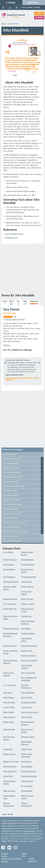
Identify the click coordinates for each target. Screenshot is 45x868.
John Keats (8, 693)
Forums (5, 861)
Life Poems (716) (10, 491)
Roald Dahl (8, 749)
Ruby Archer (26, 762)
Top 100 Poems (9, 454)
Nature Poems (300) (11, 500)
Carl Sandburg (9, 577)
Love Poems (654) (10, 495)
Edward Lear (26, 616)
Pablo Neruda (9, 730)
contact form (30, 831)
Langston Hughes (29, 703)
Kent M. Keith (9, 703)
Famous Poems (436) (12, 473)
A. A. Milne (8, 552)
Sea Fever (11, 309)
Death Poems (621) (11, 464)
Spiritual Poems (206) (12, 514)
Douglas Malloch (10, 599)
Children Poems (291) (12, 459)
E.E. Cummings (10, 604)
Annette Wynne (28, 565)
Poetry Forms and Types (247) (15, 532)
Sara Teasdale (27, 767)
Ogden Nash (8, 722)
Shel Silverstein (10, 771)
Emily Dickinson (10, 646)
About (24, 854)
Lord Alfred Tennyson (15, 212)
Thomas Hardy (27, 781)
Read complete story (14, 375)
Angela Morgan (28, 560)
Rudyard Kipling (10, 767)
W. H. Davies (27, 786)
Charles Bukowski (29, 577)
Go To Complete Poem (16, 350)
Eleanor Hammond (11, 629)
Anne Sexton (9, 565)
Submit (39, 13)
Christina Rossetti (11, 582)
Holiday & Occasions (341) (14, 486)
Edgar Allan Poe (10, 609)
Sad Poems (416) (10, 509)
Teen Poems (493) (10, 518)
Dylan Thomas (27, 599)
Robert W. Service (11, 762)
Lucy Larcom (26, 707)
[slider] (34, 304)
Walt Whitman (9, 791)
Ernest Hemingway (29, 646)
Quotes (33, 3)
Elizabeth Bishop (28, 634)
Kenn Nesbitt (27, 698)
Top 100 (9, 317)
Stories (31, 859)
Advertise (32, 861)
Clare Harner (26, 582)
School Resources (10, 536)
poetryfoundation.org (14, 234)
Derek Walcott (27, 587)
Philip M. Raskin (28, 737)
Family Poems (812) (11, 468)
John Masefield (28, 693)
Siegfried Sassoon (29, 771)
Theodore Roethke (29, 776)
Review (39, 18)
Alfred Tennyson (10, 560)
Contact (5, 854)
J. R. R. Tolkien (10, 685)
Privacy (4, 856)
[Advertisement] (22, 270)
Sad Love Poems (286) (12, 504)
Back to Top (8, 815)
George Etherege (28, 656)
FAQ (23, 856)
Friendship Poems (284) (13, 477)
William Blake (27, 791)
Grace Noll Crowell (29, 661)
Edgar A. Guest (28, 604)
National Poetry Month (13, 541)
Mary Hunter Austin (30, 712)
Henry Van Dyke (28, 673)
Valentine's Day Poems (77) (14, 523)
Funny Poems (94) (10, 482)
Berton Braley (9, 570)
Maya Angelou (9, 717)
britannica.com (11, 238)
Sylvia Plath (8, 776)
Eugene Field (27, 651)
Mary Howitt (9, 712)
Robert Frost (26, 749)
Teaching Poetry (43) (11, 527)
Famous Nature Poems (15, 320)
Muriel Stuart (27, 717)
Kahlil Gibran (9, 698)
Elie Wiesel (26, 629)
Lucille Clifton (9, 707)
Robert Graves (9, 754)
